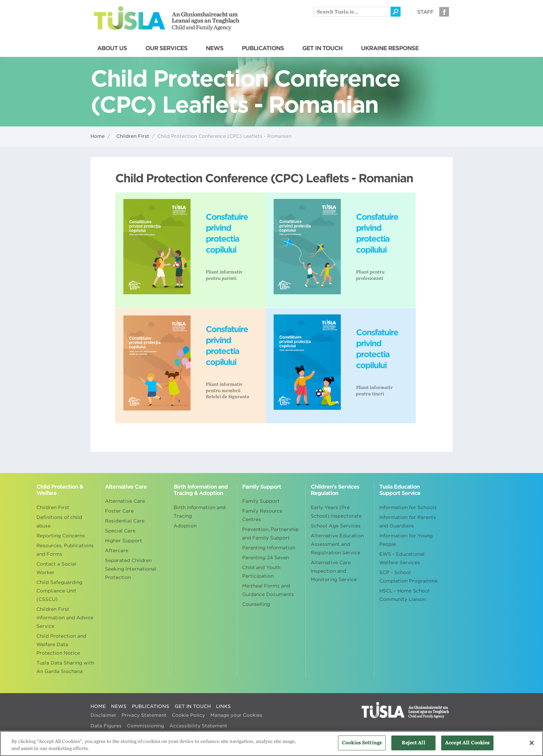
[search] (352, 12)
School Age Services (336, 526)
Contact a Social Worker (56, 568)
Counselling (256, 604)
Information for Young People (406, 540)
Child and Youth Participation (261, 572)
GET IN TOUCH (322, 48)
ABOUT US (112, 48)
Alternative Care (125, 501)
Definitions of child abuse (59, 522)
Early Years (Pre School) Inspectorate (336, 512)
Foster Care (119, 511)
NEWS (215, 48)
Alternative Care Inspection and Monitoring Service (334, 571)
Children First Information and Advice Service (65, 618)
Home (98, 136)
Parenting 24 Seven (265, 558)
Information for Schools (408, 507)
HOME (98, 706)
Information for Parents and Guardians (408, 522)
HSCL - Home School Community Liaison (404, 595)
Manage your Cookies (236, 715)
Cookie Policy (188, 715)
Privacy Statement (144, 715)
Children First (133, 136)
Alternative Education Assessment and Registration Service (337, 544)
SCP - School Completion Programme (408, 577)
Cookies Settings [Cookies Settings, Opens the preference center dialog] (362, 747)
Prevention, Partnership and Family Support (270, 534)
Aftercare (117, 551)
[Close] (532, 746)
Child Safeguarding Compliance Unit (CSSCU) (59, 591)
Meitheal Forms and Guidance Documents (268, 590)
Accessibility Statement (198, 726)
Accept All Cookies (467, 747)
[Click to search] (396, 12)
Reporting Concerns (61, 536)
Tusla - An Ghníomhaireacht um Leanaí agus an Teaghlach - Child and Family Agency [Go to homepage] (167, 18)
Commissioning (145, 726)
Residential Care (125, 521)
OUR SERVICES (166, 48)
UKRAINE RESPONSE (390, 48)
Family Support (261, 501)
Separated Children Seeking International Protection (131, 569)
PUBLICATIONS (263, 48)
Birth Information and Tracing (200, 512)
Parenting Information (269, 548)
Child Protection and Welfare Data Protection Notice (61, 645)
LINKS (223, 706)
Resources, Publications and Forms (65, 550)
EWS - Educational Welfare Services (402, 558)
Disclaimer (103, 715)
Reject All (413, 747)
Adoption (185, 526)
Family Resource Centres (262, 515)
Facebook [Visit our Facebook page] (444, 12)
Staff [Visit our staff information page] (425, 12)
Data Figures (106, 726)
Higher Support (124, 541)
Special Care (120, 531)
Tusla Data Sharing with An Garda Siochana (65, 667)
